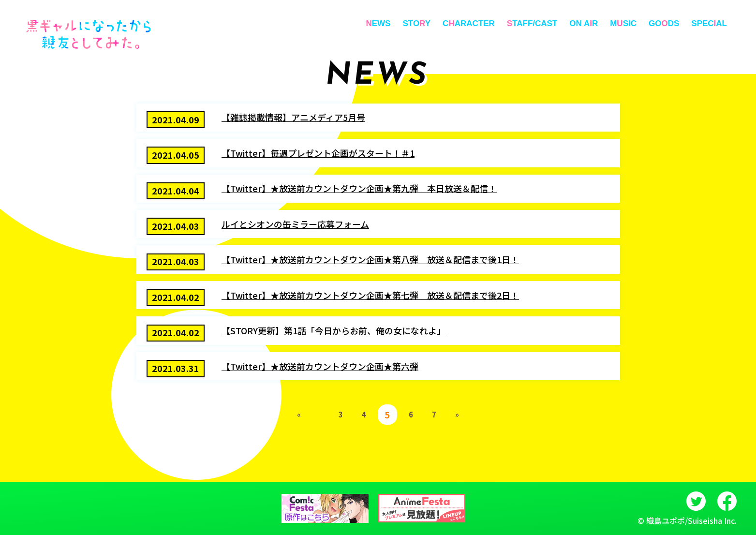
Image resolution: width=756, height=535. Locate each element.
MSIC (623, 23)
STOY (416, 23)
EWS (378, 23)
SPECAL (709, 23)
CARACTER (469, 23)
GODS (664, 23)
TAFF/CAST (532, 23)
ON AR (584, 23)
